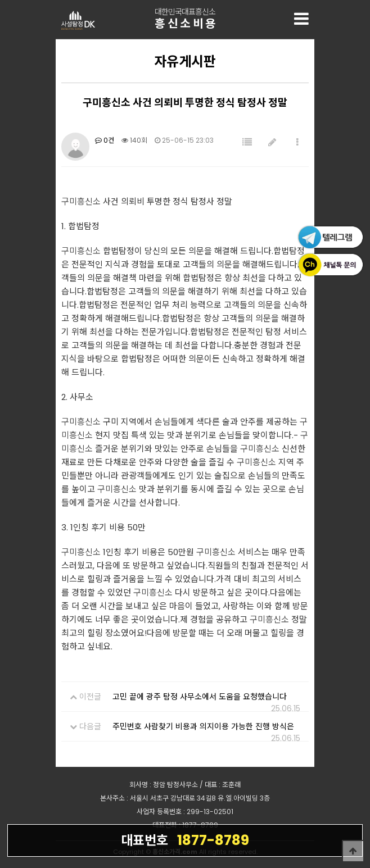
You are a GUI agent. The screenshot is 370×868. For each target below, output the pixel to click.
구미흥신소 (81, 201)
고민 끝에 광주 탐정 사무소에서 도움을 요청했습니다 (200, 697)
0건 (105, 140)
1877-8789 (185, 840)
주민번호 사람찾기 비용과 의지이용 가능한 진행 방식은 (203, 726)
